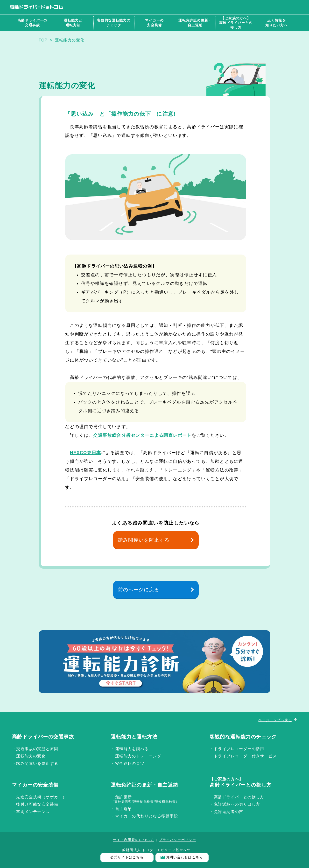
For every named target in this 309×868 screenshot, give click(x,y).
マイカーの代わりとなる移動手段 (147, 816)
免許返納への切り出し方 (237, 804)
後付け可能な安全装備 (37, 804)
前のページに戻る (139, 590)
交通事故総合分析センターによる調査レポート (142, 435)
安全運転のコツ (130, 764)
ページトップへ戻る (275, 720)
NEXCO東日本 (85, 453)
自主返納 (124, 809)
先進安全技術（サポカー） (41, 797)
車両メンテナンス (33, 812)
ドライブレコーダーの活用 (239, 749)
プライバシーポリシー (177, 840)
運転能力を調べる (132, 749)
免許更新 (145, 799)
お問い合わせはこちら (184, 857)
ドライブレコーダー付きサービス (245, 756)
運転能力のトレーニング (138, 756)
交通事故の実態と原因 (37, 749)
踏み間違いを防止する (144, 540)
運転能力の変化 (31, 756)
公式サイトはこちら (127, 857)
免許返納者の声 (229, 812)
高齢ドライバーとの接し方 (239, 797)
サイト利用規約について (133, 840)
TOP (43, 40)
